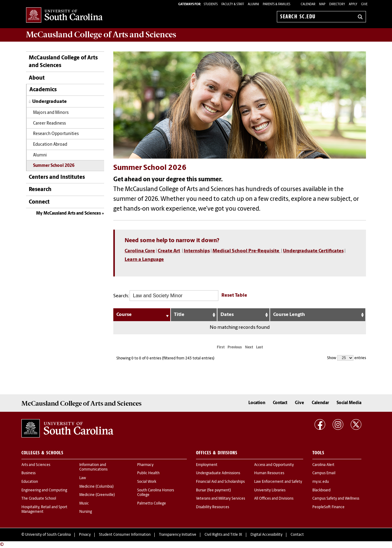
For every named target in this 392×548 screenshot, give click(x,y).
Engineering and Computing (44, 490)
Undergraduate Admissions (218, 473)
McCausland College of (101, 35)
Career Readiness (49, 124)
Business (28, 473)
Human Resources (269, 473)
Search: (166, 296)
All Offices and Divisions (274, 499)
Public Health (148, 473)
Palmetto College (152, 504)
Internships (197, 251)
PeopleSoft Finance (328, 507)
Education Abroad (50, 145)
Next (249, 347)
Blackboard (321, 490)
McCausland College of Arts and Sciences (63, 62)
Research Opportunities (56, 134)
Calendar (308, 4)
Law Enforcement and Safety (278, 482)
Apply (353, 4)
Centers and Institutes (57, 177)
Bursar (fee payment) (213, 490)
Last (259, 347)
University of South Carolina (48, 535)
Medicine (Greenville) (97, 495)
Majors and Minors (51, 113)
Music (84, 504)
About (37, 78)
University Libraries (270, 490)
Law (83, 478)
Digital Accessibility (266, 535)
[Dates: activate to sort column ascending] (244, 315)
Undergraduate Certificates (313, 251)
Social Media (349, 403)
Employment (207, 465)
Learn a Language (144, 260)
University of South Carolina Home (64, 15)
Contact (280, 403)
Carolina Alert (323, 465)
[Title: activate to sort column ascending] (194, 315)
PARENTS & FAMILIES (277, 4)
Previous (235, 347)
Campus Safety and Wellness (336, 499)
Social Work (147, 482)
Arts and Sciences (36, 465)
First (221, 347)
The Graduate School (39, 499)
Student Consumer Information (125, 535)
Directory (337, 4)
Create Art (169, 251)
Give (364, 4)
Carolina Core (140, 251)
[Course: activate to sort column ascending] (142, 315)
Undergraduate (49, 102)
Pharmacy (145, 465)
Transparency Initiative (178, 535)
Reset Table (234, 295)
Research (40, 190)
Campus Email (324, 473)
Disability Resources (213, 507)
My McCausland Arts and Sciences (68, 214)
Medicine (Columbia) (96, 487)
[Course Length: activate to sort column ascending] (318, 315)
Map (322, 4)
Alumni (40, 155)
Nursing (86, 512)
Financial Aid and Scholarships (220, 482)
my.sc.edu (321, 482)
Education (30, 482)
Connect (39, 202)
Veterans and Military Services (221, 499)
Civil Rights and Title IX (223, 535)
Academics (43, 90)
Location (257, 403)
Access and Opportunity (274, 465)
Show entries (347, 358)
